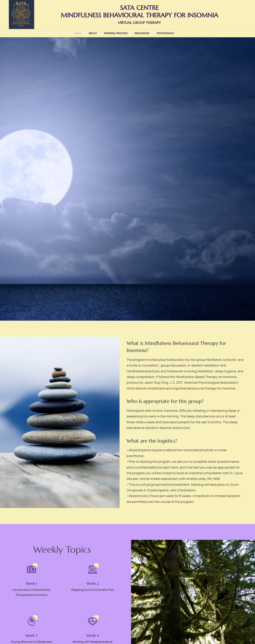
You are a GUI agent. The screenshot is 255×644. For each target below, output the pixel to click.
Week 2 (93, 583)
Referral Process (116, 33)
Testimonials (165, 33)
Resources (142, 33)
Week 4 (93, 635)
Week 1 (32, 583)
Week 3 (31, 635)
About (93, 33)
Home (78, 33)
